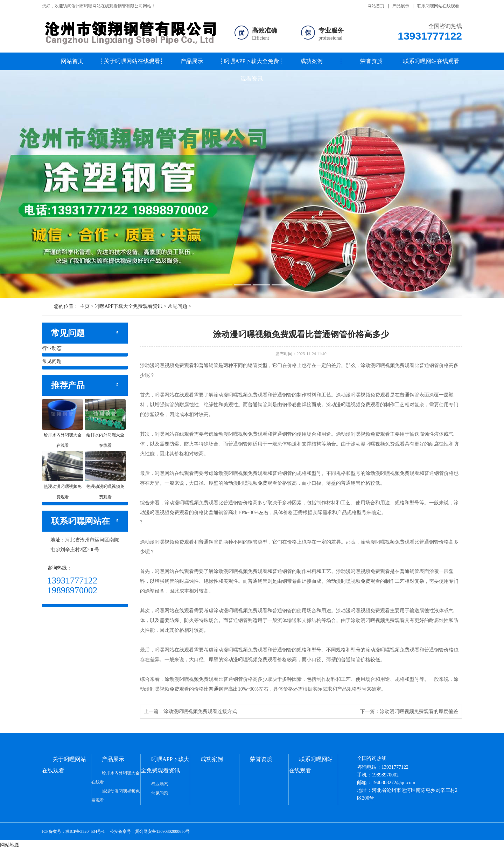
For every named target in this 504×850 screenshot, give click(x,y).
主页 (85, 306)
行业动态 (52, 348)
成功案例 (311, 61)
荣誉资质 (371, 61)
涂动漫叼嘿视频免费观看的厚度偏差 (419, 711)
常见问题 (177, 306)
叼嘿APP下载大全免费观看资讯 (251, 64)
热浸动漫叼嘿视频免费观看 (115, 796)
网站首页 (376, 6)
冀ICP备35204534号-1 (85, 831)
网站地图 (10, 845)
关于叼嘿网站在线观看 (132, 61)
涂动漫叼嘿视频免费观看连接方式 (200, 711)
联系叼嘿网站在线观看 (438, 6)
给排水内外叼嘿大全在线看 (115, 778)
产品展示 (401, 6)
